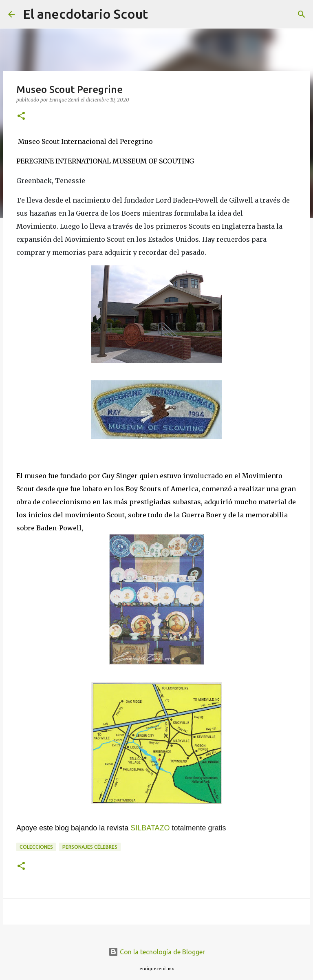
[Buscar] (159, 14)
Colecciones (36, 847)
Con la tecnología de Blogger (157, 952)
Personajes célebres (90, 847)
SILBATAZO (150, 828)
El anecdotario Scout (85, 14)
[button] (21, 116)
